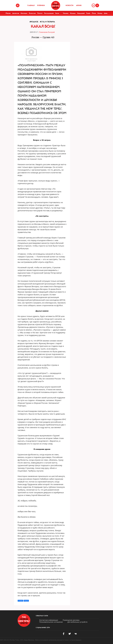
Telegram (26, 601)
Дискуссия (16, 13)
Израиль (73, 13)
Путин (94, 13)
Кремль (100, 13)
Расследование (49, 13)
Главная (31, 5)
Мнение (8, 13)
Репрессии (32, 13)
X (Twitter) (20, 601)
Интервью (24, 13)
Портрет (40, 13)
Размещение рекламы (71, 620)
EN (93, 6)
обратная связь (42, 616)
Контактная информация (49, 620)
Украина (66, 13)
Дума (106, 13)
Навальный (81, 13)
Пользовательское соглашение (51, 622)
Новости (69, 5)
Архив (79, 5)
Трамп (88, 13)
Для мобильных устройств (77, 622)
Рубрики (41, 5)
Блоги (57, 13)
